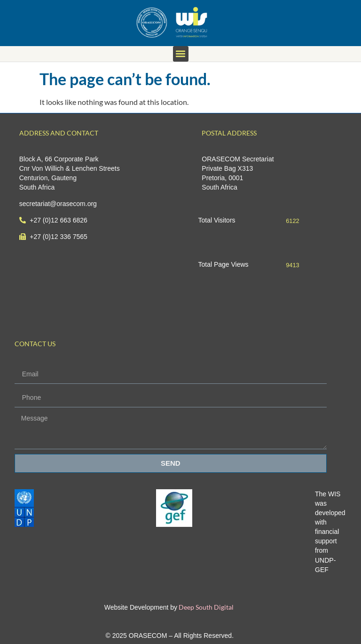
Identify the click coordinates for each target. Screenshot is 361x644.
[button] (181, 54)
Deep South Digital (205, 607)
